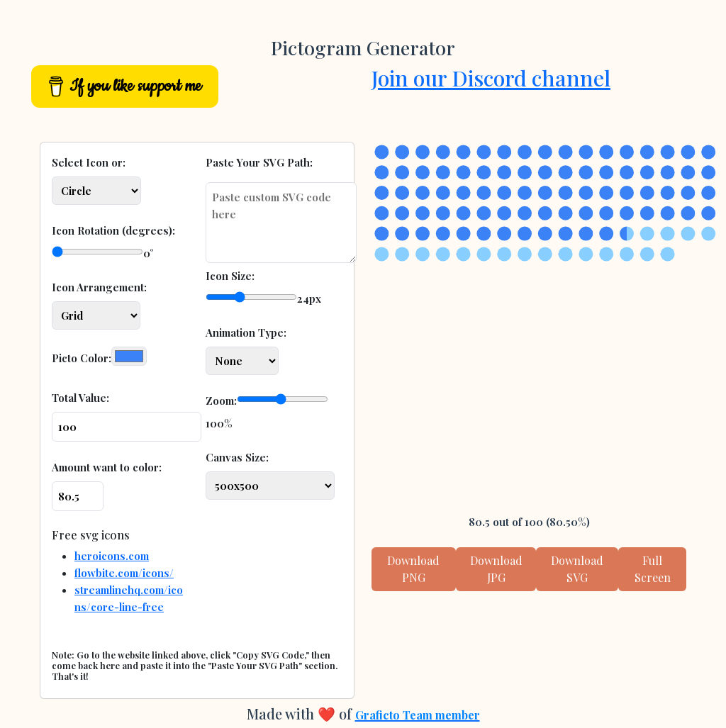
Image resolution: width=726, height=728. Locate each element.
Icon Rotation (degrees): (113, 230)
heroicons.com (112, 556)
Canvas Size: (237, 457)
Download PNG (413, 569)
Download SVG (577, 569)
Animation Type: (246, 332)
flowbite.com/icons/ (124, 573)
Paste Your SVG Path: (259, 162)
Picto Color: (82, 358)
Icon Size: (230, 276)
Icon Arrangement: (99, 287)
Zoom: (221, 401)
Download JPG (496, 569)
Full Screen (653, 569)
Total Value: (80, 398)
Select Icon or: (89, 162)
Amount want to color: (107, 467)
